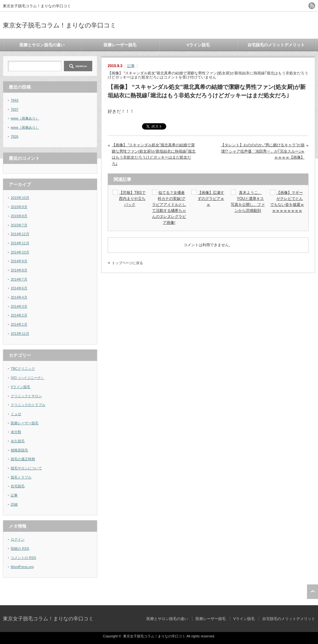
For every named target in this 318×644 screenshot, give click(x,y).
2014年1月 (19, 324)
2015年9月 (19, 207)
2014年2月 (19, 315)
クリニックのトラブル (28, 405)
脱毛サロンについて (26, 468)
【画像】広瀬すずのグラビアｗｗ (211, 199)
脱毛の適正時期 (23, 459)
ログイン (18, 539)
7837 (14, 109)
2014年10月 (20, 252)
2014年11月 (20, 243)
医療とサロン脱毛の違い (42, 45)
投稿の (20, 548)
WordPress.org (22, 567)
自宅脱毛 (18, 486)
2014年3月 (19, 306)
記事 (131, 66)
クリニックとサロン (26, 396)
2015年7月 (19, 225)
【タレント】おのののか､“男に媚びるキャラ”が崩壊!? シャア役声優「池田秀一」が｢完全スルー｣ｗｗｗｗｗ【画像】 (263, 151)
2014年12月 (20, 234)
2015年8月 (19, 216)
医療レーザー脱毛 (120, 45)
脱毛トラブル (21, 477)
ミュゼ (16, 414)
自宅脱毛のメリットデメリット (276, 45)
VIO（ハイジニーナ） (28, 378)
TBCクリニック (23, 368)
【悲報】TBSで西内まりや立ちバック (132, 199)
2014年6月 (19, 288)
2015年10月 (20, 198)
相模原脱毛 (19, 450)
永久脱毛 (18, 441)
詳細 (14, 504)
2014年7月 (19, 279)
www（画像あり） (25, 118)
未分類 (16, 432)
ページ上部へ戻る (312, 592)
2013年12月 (20, 334)
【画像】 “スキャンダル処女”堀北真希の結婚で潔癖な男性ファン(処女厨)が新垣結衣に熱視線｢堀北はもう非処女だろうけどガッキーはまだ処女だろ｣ (154, 154)
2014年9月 (19, 261)
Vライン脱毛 (198, 45)
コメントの (23, 558)
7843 (14, 100)
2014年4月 (19, 297)
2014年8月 (19, 270)
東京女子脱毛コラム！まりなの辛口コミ (60, 25)
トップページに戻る (127, 263)
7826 (14, 136)
